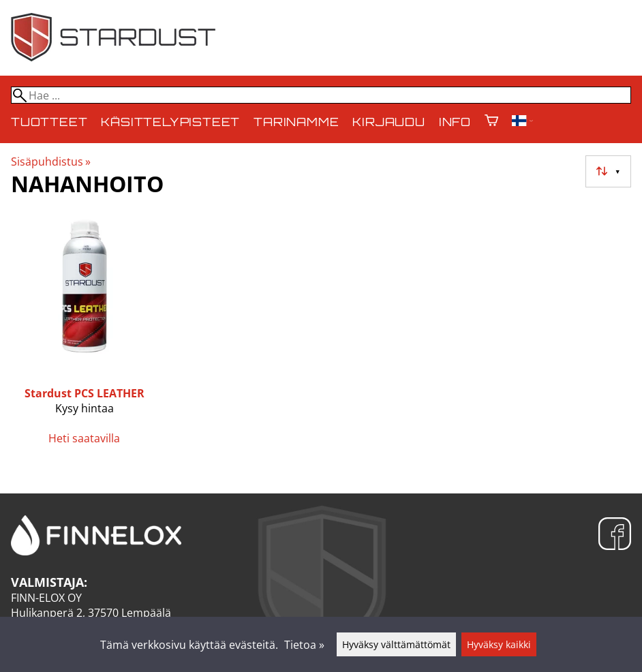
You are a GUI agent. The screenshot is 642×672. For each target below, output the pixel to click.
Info (455, 122)
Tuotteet (49, 122)
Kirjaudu (388, 122)
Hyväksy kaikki (499, 644)
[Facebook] (615, 535)
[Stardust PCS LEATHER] (85, 335)
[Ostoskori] (491, 122)
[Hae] (321, 95)
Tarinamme (296, 122)
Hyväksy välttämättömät (396, 644)
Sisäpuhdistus (51, 162)
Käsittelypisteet (170, 122)
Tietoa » (304, 645)
